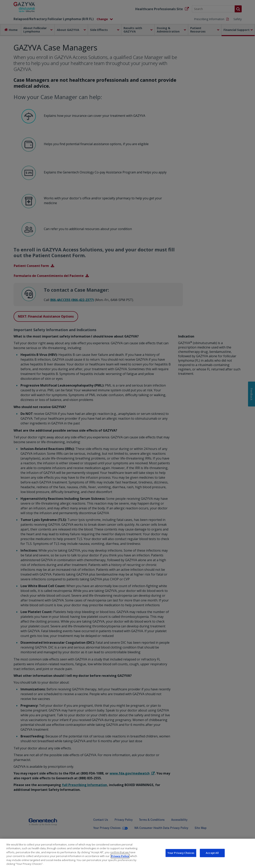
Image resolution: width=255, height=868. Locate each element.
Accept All (212, 855)
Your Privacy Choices (181, 855)
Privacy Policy (120, 858)
